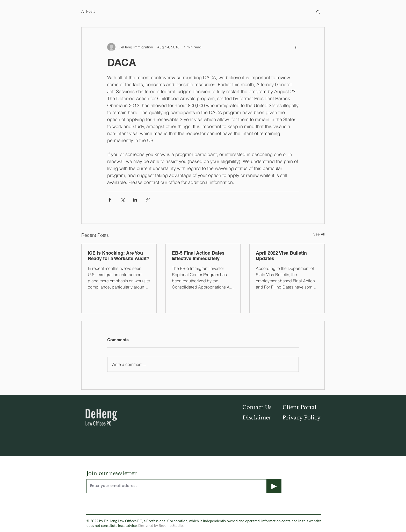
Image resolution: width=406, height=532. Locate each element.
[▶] (274, 486)
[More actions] (296, 47)
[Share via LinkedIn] (135, 200)
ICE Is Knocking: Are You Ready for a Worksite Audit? (119, 256)
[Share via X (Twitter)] (122, 200)
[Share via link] (148, 200)
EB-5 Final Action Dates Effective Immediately (198, 256)
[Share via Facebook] (110, 200)
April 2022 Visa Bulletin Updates (281, 256)
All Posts (88, 11)
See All (319, 234)
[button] (318, 12)
